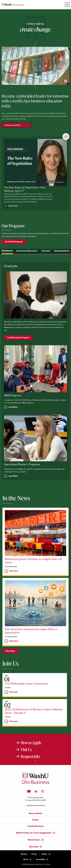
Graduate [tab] (7, 261)
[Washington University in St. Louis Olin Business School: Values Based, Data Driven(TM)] (36, 783)
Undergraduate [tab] (62, 261)
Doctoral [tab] (46, 261)
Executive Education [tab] (27, 261)
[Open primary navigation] (67, 5)
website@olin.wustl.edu (36, 806)
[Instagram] (43, 792)
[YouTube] (29, 792)
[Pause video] (66, 81)
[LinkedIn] (36, 792)
